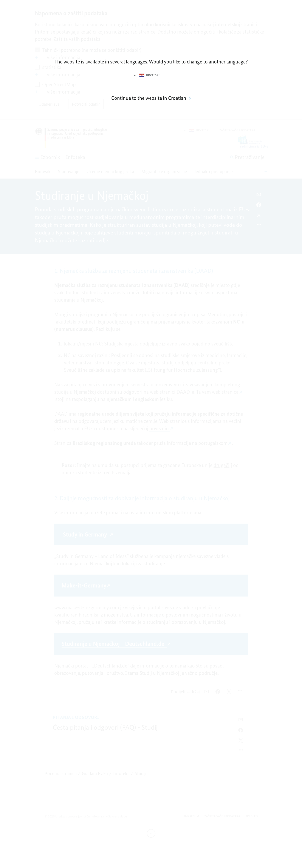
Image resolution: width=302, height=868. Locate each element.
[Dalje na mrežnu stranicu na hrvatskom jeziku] (151, 98)
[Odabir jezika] (146, 75)
